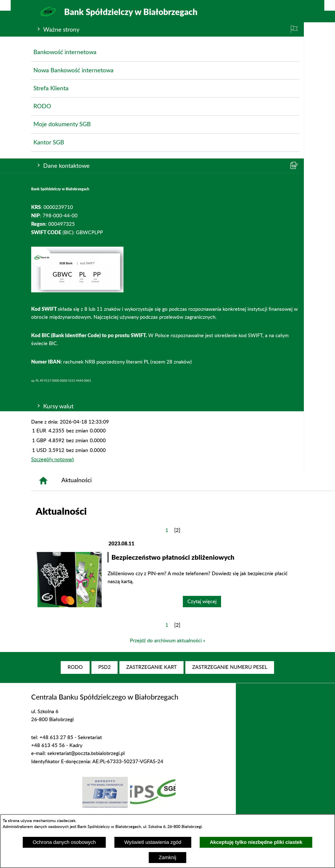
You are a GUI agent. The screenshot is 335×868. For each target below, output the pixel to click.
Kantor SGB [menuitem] (49, 143)
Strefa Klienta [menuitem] (51, 88)
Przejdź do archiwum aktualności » (168, 641)
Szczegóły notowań (53, 459)
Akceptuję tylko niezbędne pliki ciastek (256, 842)
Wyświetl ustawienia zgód (153, 842)
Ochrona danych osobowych (64, 842)
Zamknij (167, 857)
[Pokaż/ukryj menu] (330, 5)
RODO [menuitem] (42, 106)
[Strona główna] (43, 481)
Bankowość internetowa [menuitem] (65, 52)
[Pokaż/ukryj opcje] (5, 5)
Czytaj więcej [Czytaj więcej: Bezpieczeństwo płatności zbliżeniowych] (202, 602)
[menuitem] (75, 667)
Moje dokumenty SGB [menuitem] (62, 124)
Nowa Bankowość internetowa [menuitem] (73, 70)
